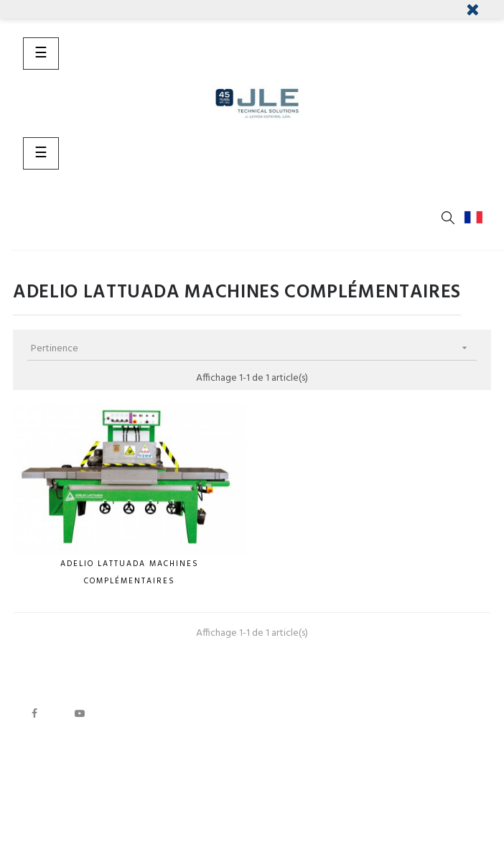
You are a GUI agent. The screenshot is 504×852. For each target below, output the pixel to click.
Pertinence (254, 348)
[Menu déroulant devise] (477, 218)
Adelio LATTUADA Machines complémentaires (130, 573)
